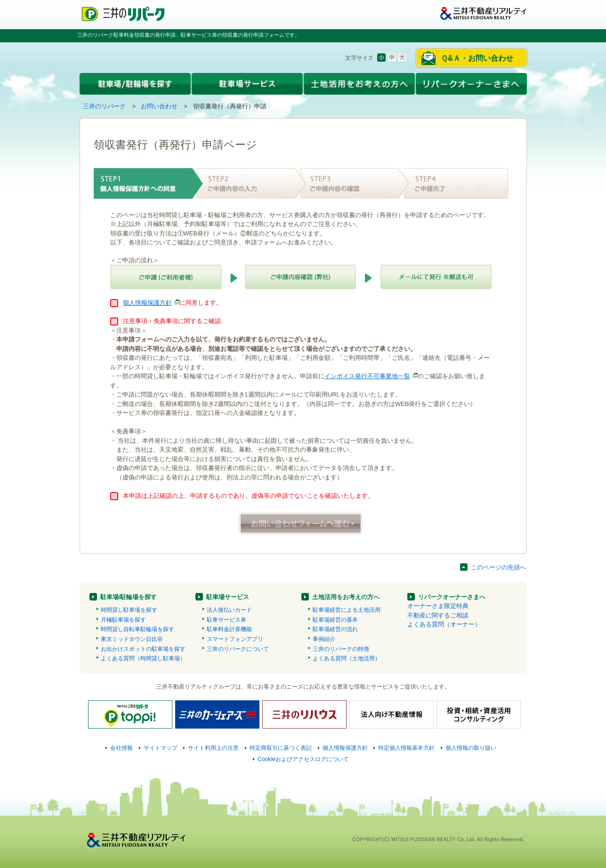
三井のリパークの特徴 (341, 649)
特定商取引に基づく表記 (281, 748)
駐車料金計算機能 (229, 629)
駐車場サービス (228, 597)
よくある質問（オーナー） (444, 624)
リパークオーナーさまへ (452, 597)
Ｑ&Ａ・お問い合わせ (477, 58)
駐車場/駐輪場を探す (129, 597)
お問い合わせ (159, 106)
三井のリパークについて (238, 649)
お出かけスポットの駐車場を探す (143, 649)
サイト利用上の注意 (213, 748)
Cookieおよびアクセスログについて (303, 759)
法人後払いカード (229, 610)
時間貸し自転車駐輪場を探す (137, 629)
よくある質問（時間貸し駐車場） (143, 658)
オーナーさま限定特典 (438, 606)
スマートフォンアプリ (235, 639)
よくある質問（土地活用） (347, 658)
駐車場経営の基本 (335, 620)
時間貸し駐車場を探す (129, 610)
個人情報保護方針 (147, 303)
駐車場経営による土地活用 (347, 610)
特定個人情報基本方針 (406, 748)
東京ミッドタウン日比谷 (132, 639)
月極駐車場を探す (123, 620)
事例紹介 (324, 639)
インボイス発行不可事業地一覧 (367, 376)
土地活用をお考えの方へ (346, 597)
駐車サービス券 (226, 620)
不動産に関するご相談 (438, 615)
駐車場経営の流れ (335, 629)
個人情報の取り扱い (471, 748)
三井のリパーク (104, 106)
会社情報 (121, 748)
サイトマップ (161, 748)
